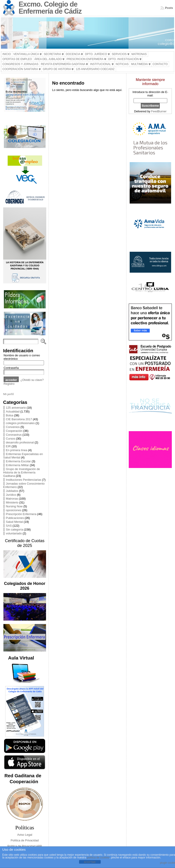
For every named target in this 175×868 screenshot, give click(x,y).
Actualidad (13, 411)
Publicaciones (15, 518)
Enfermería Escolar (18, 461)
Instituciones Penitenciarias (24, 480)
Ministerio (12, 502)
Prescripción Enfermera (21, 514)
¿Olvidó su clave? (32, 380)
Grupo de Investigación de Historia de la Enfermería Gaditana (22, 472)
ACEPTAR (90, 862)
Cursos (11, 439)
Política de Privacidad (25, 840)
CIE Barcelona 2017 (19, 419)
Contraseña (11, 368)
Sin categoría (14, 530)
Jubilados (12, 491)
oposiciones (14, 510)
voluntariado (14, 533)
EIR (8, 446)
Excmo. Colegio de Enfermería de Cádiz (50, 8)
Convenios (13, 427)
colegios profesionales (20, 423)
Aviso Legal (25, 835)
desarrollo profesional (20, 442)
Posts (169, 8)
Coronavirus (14, 435)
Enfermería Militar (17, 465)
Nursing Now (14, 506)
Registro (9, 384)
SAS (9, 526)
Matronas (12, 499)
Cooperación (14, 431)
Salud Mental (14, 522)
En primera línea (17, 450)
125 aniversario (16, 408)
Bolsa (10, 415)
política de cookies (98, 858)
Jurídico (11, 495)
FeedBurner (159, 111)
